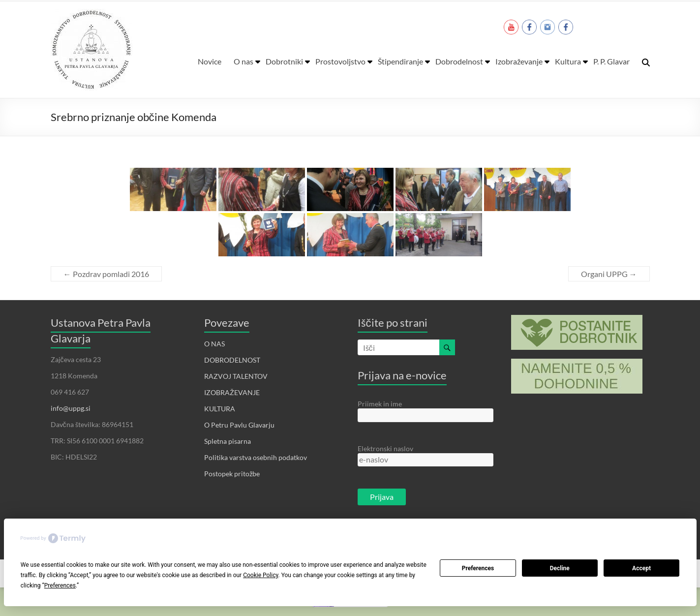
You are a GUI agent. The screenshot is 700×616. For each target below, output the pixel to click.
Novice (210, 61)
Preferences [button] (60, 585)
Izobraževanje (519, 61)
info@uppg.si (71, 408)
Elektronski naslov (385, 448)
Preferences (478, 568)
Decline (560, 568)
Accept (641, 568)
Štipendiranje (400, 61)
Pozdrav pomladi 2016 (106, 274)
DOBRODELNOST (232, 360)
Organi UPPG (609, 274)
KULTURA (220, 409)
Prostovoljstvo (340, 61)
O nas (243, 61)
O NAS (214, 344)
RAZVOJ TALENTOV (236, 376)
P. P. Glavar (611, 61)
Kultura (568, 61)
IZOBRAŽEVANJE (232, 392)
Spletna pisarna (228, 441)
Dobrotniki (284, 61)
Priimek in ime (380, 404)
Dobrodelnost (459, 61)
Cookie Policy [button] (260, 575)
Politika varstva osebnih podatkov (256, 457)
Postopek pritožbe (232, 474)
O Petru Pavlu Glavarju (239, 425)
